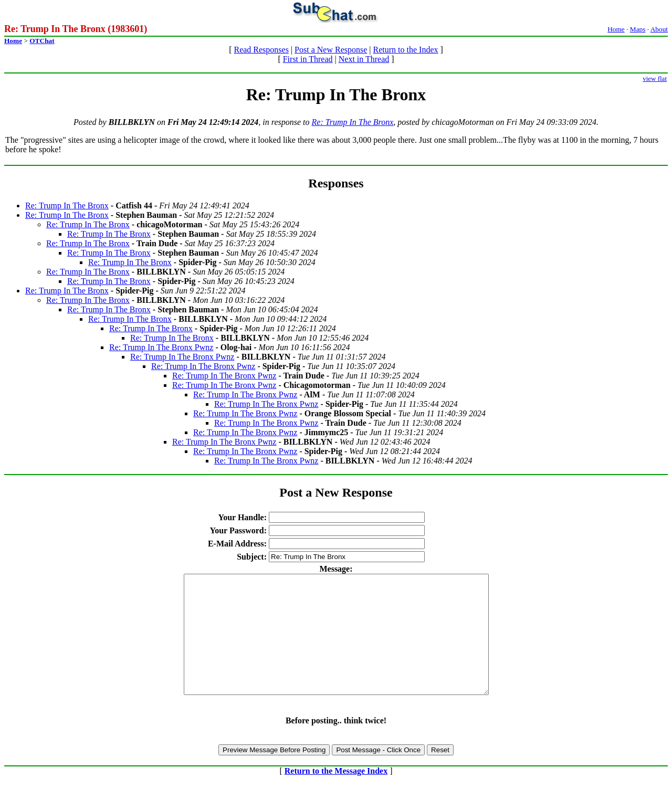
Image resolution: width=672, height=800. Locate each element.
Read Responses (261, 50)
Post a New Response (331, 50)
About (659, 29)
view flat (655, 78)
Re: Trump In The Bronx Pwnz (161, 347)
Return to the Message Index (336, 794)
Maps (638, 29)
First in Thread (308, 59)
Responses (336, 183)
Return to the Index (406, 50)
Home (616, 29)
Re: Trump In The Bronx (353, 122)
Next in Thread (364, 59)
